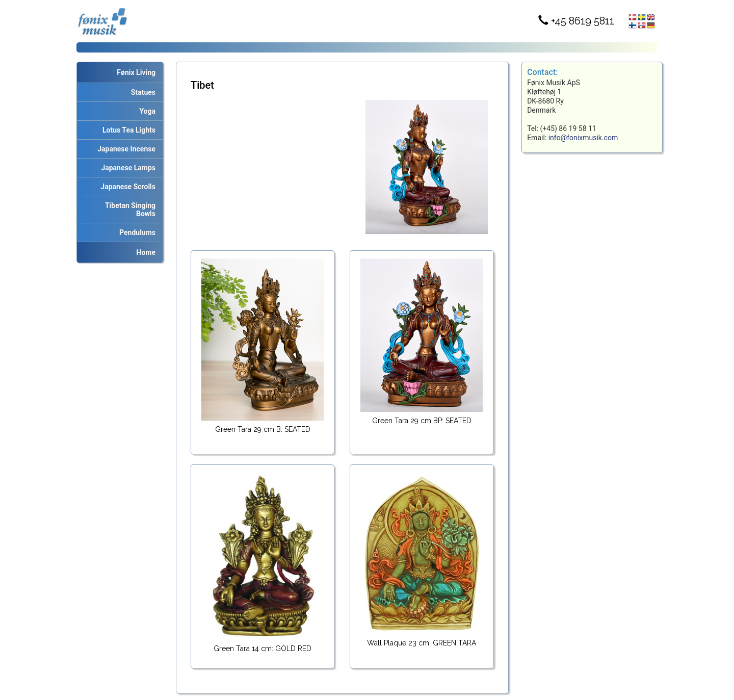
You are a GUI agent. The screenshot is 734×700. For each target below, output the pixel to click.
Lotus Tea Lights (127, 130)
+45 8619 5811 (576, 21)
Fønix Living (136, 72)
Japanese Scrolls (126, 187)
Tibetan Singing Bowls (128, 210)
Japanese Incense (125, 149)
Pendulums (136, 232)
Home (146, 252)
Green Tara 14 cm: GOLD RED (263, 649)
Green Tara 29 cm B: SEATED (263, 429)
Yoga (146, 111)
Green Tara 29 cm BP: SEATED (422, 421)
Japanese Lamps (126, 168)
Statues (141, 92)
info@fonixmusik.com (583, 138)
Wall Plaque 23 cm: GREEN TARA (422, 643)
